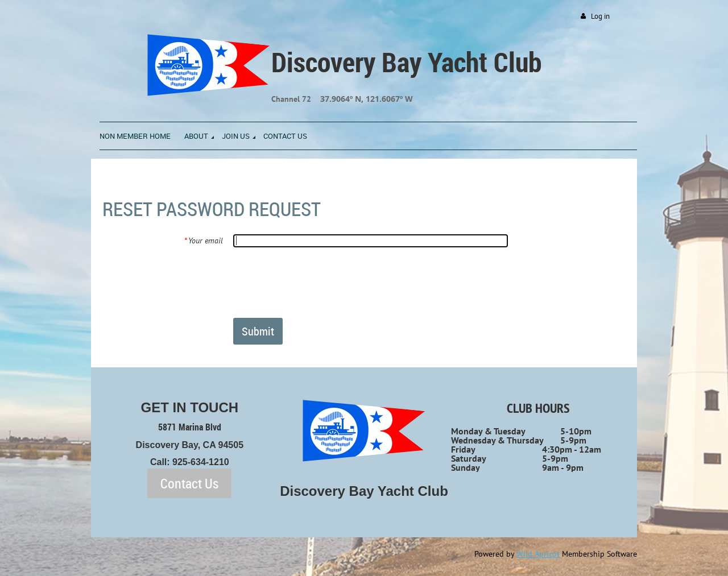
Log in (600, 16)
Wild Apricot (538, 554)
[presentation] (320, 282)
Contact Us (189, 483)
